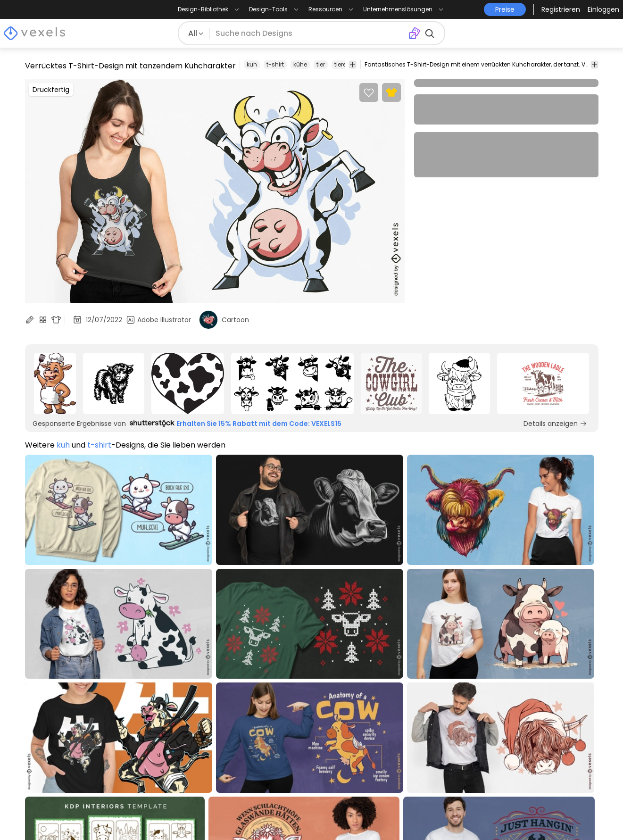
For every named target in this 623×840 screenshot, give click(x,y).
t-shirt (275, 64)
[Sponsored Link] (55, 383)
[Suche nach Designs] (309, 33)
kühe (300, 64)
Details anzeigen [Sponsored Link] (555, 424)
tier (321, 64)
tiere (340, 64)
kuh (252, 64)
